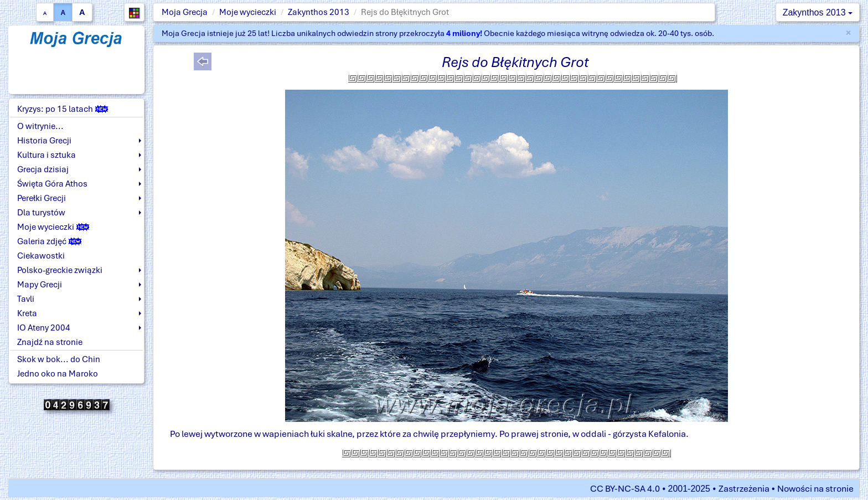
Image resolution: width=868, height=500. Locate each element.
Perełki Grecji (42, 198)
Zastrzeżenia (744, 489)
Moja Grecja (185, 12)
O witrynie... (40, 126)
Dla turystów (41, 213)
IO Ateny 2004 (44, 328)
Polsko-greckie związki (60, 270)
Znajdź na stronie (50, 342)
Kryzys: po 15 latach (63, 109)
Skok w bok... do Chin (59, 359)
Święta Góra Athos (52, 184)
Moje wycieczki (248, 12)
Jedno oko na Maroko (58, 374)
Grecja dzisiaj (43, 169)
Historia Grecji (44, 141)
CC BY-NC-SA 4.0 (625, 489)
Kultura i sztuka (46, 155)
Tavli (26, 299)
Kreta (27, 313)
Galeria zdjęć (49, 241)
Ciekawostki (41, 256)
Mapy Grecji (40, 285)
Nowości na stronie (815, 489)
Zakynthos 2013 (319, 12)
